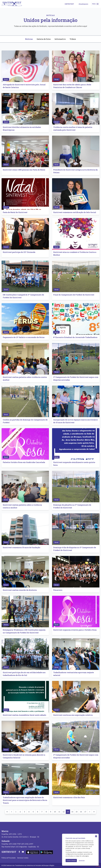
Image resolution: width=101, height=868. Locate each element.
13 (68, 812)
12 (64, 812)
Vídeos (73, 39)
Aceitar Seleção (71, 860)
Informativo (60, 39)
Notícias (29, 39)
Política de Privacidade (9, 858)
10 (55, 812)
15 (77, 812)
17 (85, 812)
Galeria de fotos (44, 39)
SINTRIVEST (69, 4)
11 (59, 812)
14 (72, 812)
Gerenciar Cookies (23, 858)
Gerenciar (82, 860)
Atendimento (83, 4)
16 (81, 812)
